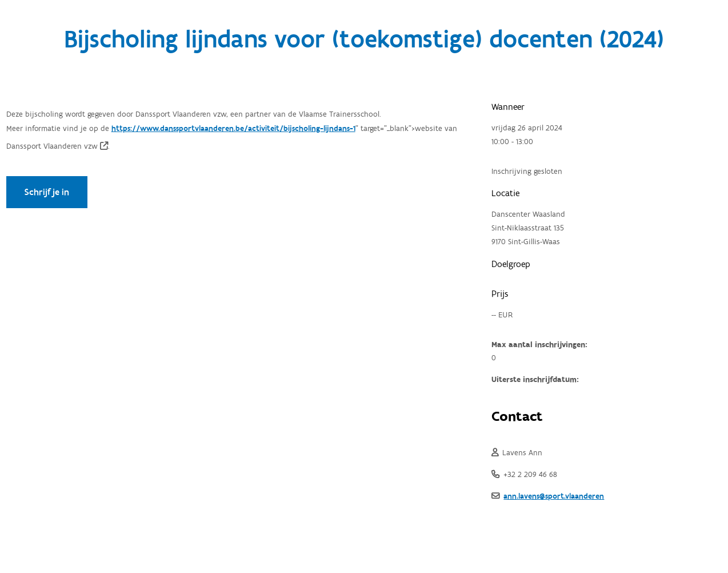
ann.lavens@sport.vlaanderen (554, 496)
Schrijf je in (47, 192)
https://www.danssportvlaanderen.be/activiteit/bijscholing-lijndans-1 (233, 129)
